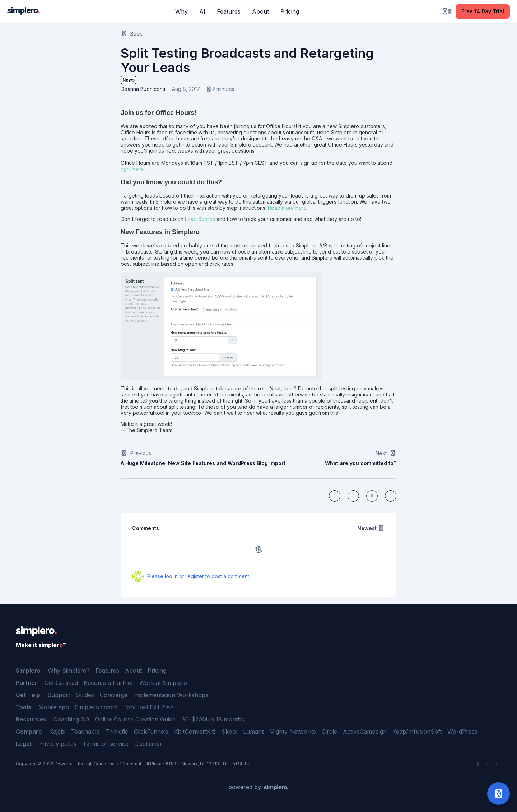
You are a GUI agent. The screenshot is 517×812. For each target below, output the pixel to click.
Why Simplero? (69, 671)
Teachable (85, 732)
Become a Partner (109, 683)
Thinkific (117, 732)
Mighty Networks (293, 732)
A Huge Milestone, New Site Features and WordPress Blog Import (203, 463)
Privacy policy (58, 744)
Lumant (253, 732)
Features (107, 671)
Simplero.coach (96, 707)
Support (59, 695)
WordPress (462, 732)
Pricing (157, 671)
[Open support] (499, 794)
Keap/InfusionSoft (417, 732)
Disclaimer (148, 744)
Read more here (287, 208)
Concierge (114, 695)
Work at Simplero (163, 683)
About (133, 671)
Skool (229, 732)
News (129, 80)
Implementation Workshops (171, 695)
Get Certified (61, 683)
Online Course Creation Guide (135, 719)
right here (132, 169)
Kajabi (57, 732)
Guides (85, 695)
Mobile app (54, 707)
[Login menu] (447, 11)
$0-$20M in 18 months (213, 719)
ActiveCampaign (365, 732)
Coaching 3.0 (71, 719)
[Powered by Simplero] (258, 787)
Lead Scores (200, 219)
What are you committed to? (361, 463)
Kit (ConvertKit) (195, 732)
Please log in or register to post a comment (198, 576)
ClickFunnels (151, 732)
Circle (329, 732)
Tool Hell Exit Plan (148, 707)
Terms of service (106, 744)
